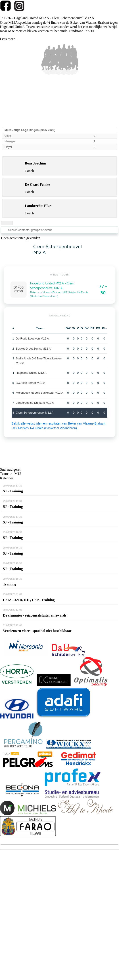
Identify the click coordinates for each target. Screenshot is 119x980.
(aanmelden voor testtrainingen (29, 899)
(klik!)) (78, 899)
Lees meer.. (8, 39)
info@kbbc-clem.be (20, 891)
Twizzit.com (76, 923)
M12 (18, 474)
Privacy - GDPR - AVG (60, 933)
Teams (5, 474)
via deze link (63, 899)
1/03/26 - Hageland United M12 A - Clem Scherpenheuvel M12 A (47, 18)
